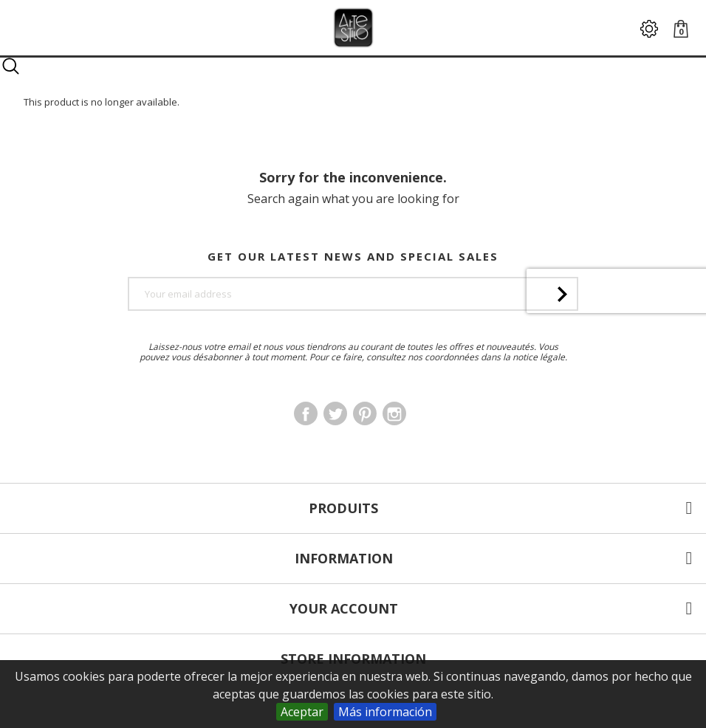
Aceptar (302, 712)
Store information (353, 659)
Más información (385, 712)
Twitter (335, 413)
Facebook (306, 413)
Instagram (394, 413)
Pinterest (365, 413)
